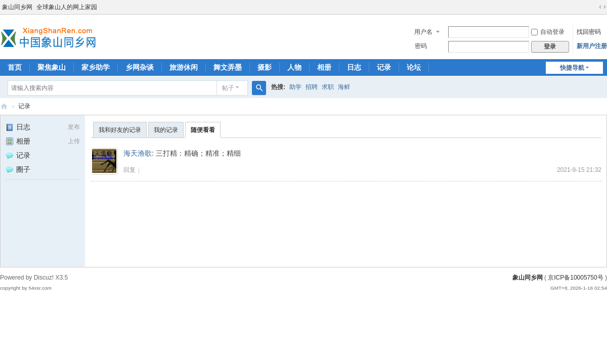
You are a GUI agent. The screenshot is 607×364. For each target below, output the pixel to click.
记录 (384, 67)
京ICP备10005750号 (575, 278)
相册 (324, 67)
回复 (129, 170)
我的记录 (166, 130)
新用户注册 (592, 46)
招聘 (312, 87)
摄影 (265, 67)
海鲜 (344, 87)
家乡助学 (96, 67)
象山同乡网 (17, 7)
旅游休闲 (184, 67)
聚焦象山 (52, 67)
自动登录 (548, 32)
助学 (295, 87)
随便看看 (203, 130)
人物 (294, 67)
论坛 (414, 67)
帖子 (228, 88)
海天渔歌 (138, 153)
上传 (74, 141)
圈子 (18, 169)
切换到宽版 (602, 7)
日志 (354, 67)
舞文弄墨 (228, 67)
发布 (74, 127)
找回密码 (589, 32)
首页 (15, 67)
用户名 (423, 32)
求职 (328, 87)
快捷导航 (572, 68)
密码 (421, 46)
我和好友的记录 (120, 130)
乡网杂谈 (140, 67)
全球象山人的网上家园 (67, 7)
